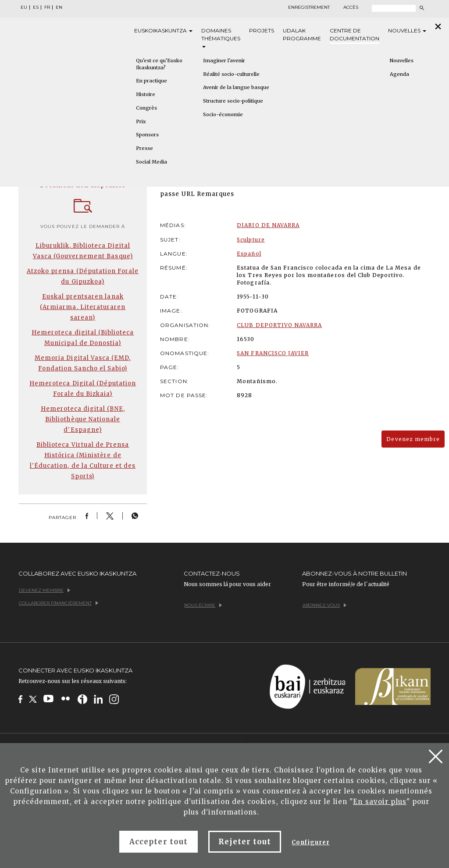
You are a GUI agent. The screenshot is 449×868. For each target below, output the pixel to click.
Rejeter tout (245, 842)
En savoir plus (380, 802)
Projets (262, 30)
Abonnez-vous (324, 605)
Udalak (302, 35)
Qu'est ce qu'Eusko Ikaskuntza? (159, 64)
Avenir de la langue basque (236, 87)
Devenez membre (413, 439)
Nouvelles (407, 30)
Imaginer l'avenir (224, 60)
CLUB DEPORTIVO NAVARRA (279, 325)
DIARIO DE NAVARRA (268, 225)
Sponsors (147, 135)
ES (36, 7)
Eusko (163, 31)
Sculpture (251, 240)
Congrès (146, 108)
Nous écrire (203, 605)
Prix (141, 121)
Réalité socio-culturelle (231, 74)
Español (249, 254)
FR (47, 7)
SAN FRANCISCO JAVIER (273, 353)
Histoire (146, 94)
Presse (144, 148)
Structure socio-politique (233, 101)
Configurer (310, 842)
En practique (151, 81)
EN (59, 7)
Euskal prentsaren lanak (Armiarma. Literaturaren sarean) (83, 307)
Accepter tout (159, 842)
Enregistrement (309, 7)
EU (24, 7)
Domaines (221, 37)
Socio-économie (223, 114)
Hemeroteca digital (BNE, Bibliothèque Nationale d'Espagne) (83, 419)
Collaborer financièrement (59, 603)
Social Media (151, 162)
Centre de (355, 35)
